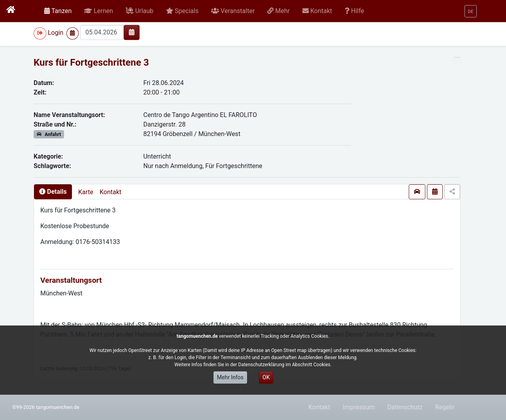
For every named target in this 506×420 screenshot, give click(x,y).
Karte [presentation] (86, 192)
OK (266, 377)
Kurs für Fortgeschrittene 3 (91, 62)
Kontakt (110, 192)
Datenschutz (405, 407)
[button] (99, 11)
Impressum (359, 407)
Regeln (445, 407)
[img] (132, 32)
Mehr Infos (230, 377)
